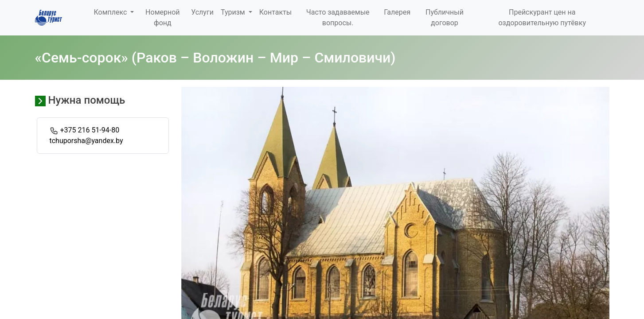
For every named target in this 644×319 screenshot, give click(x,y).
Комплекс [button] (111, 12)
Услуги (202, 12)
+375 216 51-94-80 (90, 130)
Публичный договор (445, 18)
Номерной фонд (162, 18)
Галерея (397, 12)
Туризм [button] (234, 12)
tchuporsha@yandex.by (86, 141)
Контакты (275, 12)
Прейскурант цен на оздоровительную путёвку (542, 18)
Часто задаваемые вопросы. (338, 18)
